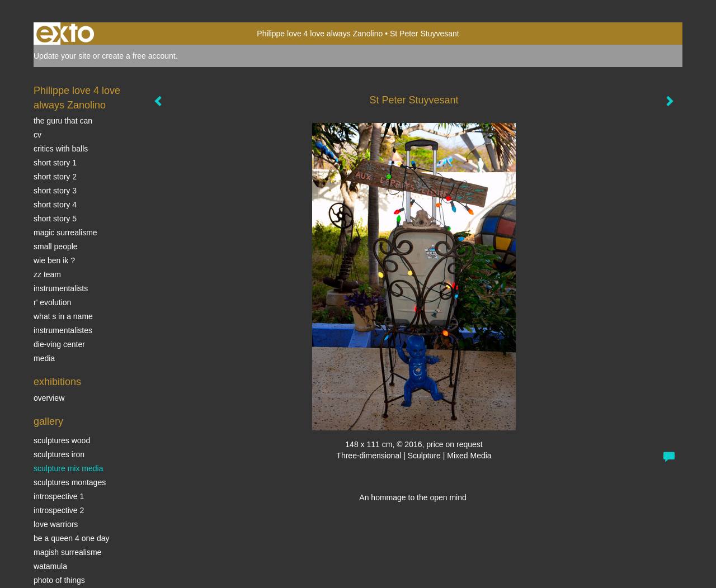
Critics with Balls (61, 149)
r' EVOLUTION (52, 302)
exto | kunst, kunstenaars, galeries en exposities (65, 34)
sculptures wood (62, 440)
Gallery (48, 421)
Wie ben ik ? (54, 260)
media (44, 358)
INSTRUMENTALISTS (61, 288)
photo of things (59, 580)
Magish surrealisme (67, 552)
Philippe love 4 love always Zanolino (320, 34)
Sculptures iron (59, 454)
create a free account (139, 56)
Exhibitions (57, 382)
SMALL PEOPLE (56, 246)
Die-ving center (59, 344)
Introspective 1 (59, 496)
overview (49, 398)
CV (37, 135)
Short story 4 (55, 205)
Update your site (62, 56)
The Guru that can (63, 121)
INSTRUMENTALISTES (63, 330)
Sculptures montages (70, 482)
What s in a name (63, 316)
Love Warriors (56, 524)
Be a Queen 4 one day (71, 538)
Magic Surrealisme (65, 233)
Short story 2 (55, 177)
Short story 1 (55, 163)
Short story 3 (55, 191)
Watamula (50, 566)
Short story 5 (55, 219)
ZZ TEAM (47, 274)
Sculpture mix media (69, 468)
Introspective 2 (59, 510)
